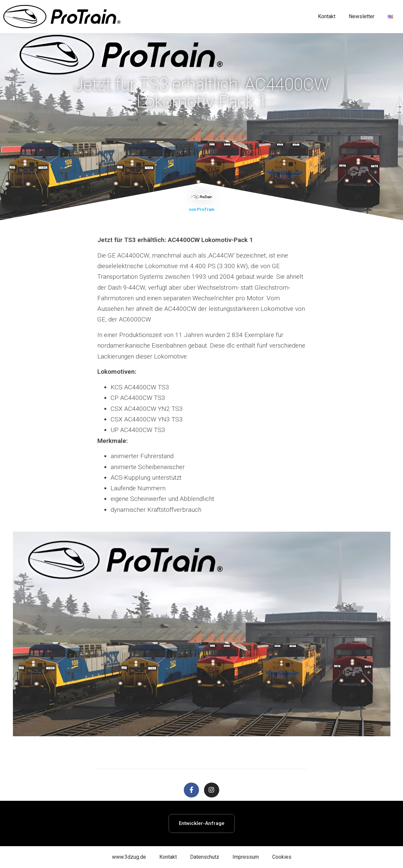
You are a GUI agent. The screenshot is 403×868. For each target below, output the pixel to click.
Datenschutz (205, 857)
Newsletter (362, 16)
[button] (202, 823)
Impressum (246, 857)
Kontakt (327, 16)
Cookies (282, 857)
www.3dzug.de (129, 857)
